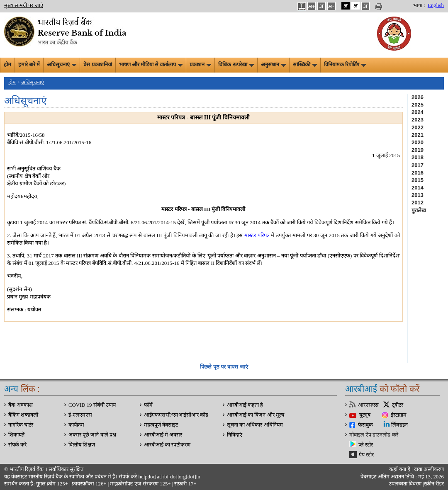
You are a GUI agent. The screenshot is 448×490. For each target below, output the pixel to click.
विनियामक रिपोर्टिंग (345, 65)
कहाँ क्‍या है (400, 469)
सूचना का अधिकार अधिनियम (255, 425)
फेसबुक (365, 425)
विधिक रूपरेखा (236, 65)
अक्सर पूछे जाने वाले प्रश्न (92, 435)
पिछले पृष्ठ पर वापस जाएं (224, 367)
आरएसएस (368, 405)
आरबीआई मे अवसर (163, 435)
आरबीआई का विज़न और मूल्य (256, 415)
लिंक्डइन (399, 425)
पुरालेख (419, 210)
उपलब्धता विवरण (405, 484)
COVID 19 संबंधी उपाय (92, 405)
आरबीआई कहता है (245, 405)
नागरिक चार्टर (21, 425)
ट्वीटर (398, 405)
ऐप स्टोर (366, 455)
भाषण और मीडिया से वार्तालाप (151, 65)
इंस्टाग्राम (399, 415)
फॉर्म (148, 405)
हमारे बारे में (29, 65)
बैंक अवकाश (21, 405)
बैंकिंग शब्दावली (23, 415)
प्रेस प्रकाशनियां (97, 65)
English (436, 5)
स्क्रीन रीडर (434, 484)
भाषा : (419, 5)
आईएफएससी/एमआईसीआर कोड (176, 415)
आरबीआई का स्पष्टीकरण (167, 445)
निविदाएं (235, 435)
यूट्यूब (365, 415)
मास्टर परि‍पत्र (257, 235)
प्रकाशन (200, 65)
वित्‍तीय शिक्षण (82, 445)
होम (7, 65)
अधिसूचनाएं (62, 65)
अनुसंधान (273, 65)
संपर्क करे (17, 445)
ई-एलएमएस (80, 415)
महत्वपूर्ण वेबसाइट (161, 425)
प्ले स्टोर (366, 445)
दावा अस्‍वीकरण (429, 469)
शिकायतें (16, 435)
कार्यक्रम (76, 425)
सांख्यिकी (305, 65)
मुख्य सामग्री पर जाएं (24, 5)
